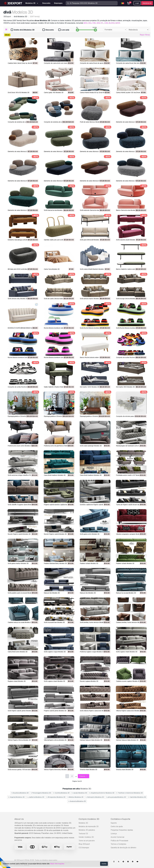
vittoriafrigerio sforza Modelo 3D (55, 740)
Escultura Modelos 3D (20, 793)
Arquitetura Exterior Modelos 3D (102, 793)
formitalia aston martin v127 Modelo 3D (130, 475)
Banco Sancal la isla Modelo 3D (127, 210)
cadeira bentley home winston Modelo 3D (131, 622)
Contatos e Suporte (120, 819)
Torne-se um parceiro (87, 841)
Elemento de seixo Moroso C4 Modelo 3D (58, 151)
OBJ (90, 23)
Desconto (48, 30)
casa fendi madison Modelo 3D (55, 475)
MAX (86, 23)
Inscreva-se (147, 3)
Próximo (84, 776)
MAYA (118, 23)
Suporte (114, 823)
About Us (19, 819)
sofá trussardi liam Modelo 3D (54, 622)
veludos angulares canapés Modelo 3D (130, 534)
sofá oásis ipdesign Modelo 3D (91, 446)
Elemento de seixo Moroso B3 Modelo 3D (22, 181)
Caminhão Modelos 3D (137, 797)
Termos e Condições (118, 844)
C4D (106, 23)
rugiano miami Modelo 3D (17, 681)
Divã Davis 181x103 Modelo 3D (19, 92)
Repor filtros (145, 35)
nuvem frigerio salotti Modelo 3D (19, 534)
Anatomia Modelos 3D (77, 801)
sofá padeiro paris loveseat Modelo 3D (21, 593)
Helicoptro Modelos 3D (95, 797)
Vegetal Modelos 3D (16, 797)
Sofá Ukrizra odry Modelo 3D (18, 299)
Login (137, 3)
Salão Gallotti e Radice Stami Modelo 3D (58, 387)
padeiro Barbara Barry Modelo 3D (55, 563)
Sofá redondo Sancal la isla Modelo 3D (93, 210)
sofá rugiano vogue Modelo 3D (55, 652)
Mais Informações (57, 864)
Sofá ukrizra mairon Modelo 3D (91, 299)
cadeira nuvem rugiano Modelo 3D (128, 681)
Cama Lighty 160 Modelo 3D (54, 92)
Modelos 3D (83, 823)
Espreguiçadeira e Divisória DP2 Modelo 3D (59, 416)
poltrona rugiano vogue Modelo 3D (92, 652)
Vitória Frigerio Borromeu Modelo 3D (56, 770)
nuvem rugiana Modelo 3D (89, 681)
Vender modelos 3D (86, 837)
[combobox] (115, 30)
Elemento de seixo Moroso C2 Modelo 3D (94, 151)
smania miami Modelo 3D (89, 770)
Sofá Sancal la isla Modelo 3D (54, 210)
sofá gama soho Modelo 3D (90, 534)
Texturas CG (83, 834)
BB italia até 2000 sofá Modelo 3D (20, 269)
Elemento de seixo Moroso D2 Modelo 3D (130, 122)
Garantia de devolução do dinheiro (123, 848)
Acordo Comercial (117, 837)
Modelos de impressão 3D (89, 826)
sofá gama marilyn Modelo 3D (18, 563)
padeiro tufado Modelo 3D (89, 563)
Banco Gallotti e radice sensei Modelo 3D (130, 269)
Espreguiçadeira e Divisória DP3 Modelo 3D (23, 416)
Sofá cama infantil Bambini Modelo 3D (93, 269)
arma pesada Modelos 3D (116, 797)
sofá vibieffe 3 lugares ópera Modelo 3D (22, 505)
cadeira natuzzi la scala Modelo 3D (20, 622)
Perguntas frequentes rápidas (122, 830)
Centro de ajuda (117, 826)
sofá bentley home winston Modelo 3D (93, 622)
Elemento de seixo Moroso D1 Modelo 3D (22, 151)
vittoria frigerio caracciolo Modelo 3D (129, 711)
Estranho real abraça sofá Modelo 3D (21, 240)
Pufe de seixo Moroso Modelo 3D (91, 122)
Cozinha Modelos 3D (61, 793)
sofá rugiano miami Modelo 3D (127, 652)
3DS (98, 23)
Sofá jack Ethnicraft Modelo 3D (91, 240)
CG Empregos (84, 848)
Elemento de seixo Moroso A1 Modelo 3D (22, 210)
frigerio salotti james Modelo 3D (55, 711)
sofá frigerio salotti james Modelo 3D (21, 711)
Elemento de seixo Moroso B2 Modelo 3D (58, 181)
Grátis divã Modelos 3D (23, 30)
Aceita (104, 864)
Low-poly (64, 30)
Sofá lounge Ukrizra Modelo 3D (127, 299)
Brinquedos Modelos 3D (56, 797)
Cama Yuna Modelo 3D (52, 269)
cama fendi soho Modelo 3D (18, 652)
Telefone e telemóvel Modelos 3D (130, 793)
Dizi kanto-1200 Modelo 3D (90, 387)
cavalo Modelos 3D (79, 793)
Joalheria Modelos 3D (35, 797)
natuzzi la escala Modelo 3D (126, 593)
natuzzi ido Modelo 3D (52, 593)
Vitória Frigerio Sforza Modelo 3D (19, 740)
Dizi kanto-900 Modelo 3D (125, 387)
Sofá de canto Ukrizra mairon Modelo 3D (58, 299)
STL (102, 23)
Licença (114, 834)
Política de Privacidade (119, 841)
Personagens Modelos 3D (41, 793)
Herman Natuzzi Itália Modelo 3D (91, 740)
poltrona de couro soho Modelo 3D (20, 446)
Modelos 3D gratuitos (87, 830)
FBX (94, 23)
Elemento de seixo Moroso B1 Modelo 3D (94, 181)
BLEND (112, 23)
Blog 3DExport (84, 844)
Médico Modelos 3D (75, 797)
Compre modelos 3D (89, 819)
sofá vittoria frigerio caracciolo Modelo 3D (95, 711)
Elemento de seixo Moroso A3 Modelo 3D (130, 181)
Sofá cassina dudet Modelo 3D (127, 240)
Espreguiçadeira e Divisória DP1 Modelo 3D (95, 416)
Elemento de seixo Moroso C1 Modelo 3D (130, 151)
